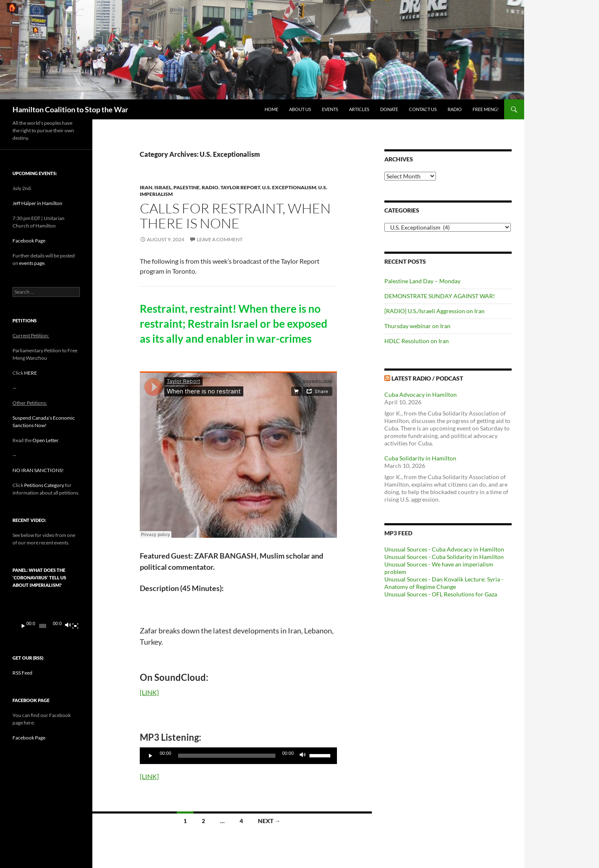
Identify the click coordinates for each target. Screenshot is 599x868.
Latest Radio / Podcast (427, 378)
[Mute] (303, 756)
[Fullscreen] (75, 626)
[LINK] (149, 692)
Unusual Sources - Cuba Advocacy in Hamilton (444, 549)
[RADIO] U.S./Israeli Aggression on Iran (434, 311)
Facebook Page (29, 241)
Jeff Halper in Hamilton (37, 203)
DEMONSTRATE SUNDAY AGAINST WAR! (440, 296)
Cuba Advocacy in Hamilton (421, 394)
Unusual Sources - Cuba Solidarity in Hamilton (444, 557)
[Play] (151, 756)
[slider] (227, 756)
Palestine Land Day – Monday (422, 281)
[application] (238, 756)
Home (271, 109)
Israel (163, 187)
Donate (389, 109)
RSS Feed (22, 673)
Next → (269, 821)
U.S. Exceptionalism (289, 187)
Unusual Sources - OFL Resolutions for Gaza (441, 594)
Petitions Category (44, 485)
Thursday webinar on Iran (417, 326)
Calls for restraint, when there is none (235, 216)
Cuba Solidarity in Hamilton (420, 458)
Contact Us (423, 109)
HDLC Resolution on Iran (417, 341)
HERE (31, 373)
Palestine (187, 187)
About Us (300, 109)
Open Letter (45, 440)
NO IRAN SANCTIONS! (38, 470)
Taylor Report (240, 187)
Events (330, 109)
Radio (455, 109)
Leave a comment (220, 239)
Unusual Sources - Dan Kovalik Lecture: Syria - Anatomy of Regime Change (444, 583)
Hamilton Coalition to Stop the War (70, 109)
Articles (359, 109)
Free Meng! (486, 109)
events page (32, 263)
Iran (146, 187)
